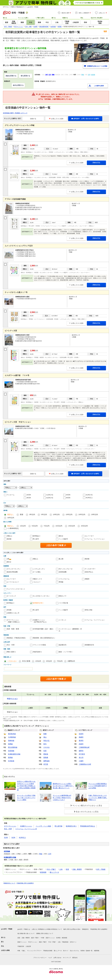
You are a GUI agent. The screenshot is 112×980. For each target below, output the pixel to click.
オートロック (11, 596)
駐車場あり (37, 536)
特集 (19, 951)
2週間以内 (71, 661)
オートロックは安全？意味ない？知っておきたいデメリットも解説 (26, 798)
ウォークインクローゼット (16, 589)
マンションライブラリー (34, 951)
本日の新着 (26, 661)
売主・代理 (11, 645)
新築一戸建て (43, 942)
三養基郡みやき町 (85, 764)
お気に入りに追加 (56, 119)
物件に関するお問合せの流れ (72, 929)
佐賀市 (81, 734)
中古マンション (33, 942)
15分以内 (72, 526)
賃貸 (67, 869)
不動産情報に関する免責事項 (25, 883)
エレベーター (89, 536)
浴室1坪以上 (89, 572)
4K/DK (68, 498)
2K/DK (68, 495)
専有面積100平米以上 (88, 826)
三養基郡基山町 (84, 747)
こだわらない (12, 661)
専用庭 (61, 582)
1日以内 (38, 661)
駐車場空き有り (38, 603)
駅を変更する (25, 76)
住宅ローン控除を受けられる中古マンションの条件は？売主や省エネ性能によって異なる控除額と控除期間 (26, 786)
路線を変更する (11, 76)
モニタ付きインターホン (41, 596)
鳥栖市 (81, 737)
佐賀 (45, 751)
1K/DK (29, 495)
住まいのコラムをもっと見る (87, 812)
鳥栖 (45, 734)
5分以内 (35, 526)
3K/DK (29, 498)
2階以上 (10, 536)
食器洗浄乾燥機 (12, 572)
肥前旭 (46, 754)
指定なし (11, 514)
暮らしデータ (54, 872)
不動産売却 (21, 946)
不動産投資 (65, 942)
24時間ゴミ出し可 (13, 613)
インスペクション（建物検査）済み (70, 630)
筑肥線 (10, 744)
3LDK (13, 837)
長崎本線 (11, 741)
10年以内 (56, 514)
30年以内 (11, 518)
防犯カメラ (63, 596)
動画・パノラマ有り (66, 652)
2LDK (6, 837)
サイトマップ (67, 958)
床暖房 (87, 579)
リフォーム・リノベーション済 (26, 829)
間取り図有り (11, 652)
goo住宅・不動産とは (24, 929)
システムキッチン (39, 569)
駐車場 (58, 938)
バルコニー (37, 582)
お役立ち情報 (5, 950)
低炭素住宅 (63, 645)
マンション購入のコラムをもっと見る (87, 806)
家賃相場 (43, 872)
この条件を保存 (99, 86)
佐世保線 (11, 751)
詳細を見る (96, 163)
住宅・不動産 (101, 869)
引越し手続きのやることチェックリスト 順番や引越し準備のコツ (98, 798)
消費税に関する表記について (45, 934)
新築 (22, 514)
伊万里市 (82, 754)
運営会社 (75, 958)
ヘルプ (50, 958)
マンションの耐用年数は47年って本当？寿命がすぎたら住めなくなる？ (62, 798)
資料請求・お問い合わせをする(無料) (85, 119)
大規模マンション (26, 826)
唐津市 (81, 741)
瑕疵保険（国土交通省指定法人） (44, 638)
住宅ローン (73, 942)
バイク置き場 (63, 603)
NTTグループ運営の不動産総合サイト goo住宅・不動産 (21, 7)
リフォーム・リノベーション (95, 539)
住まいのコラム (74, 951)
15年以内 (69, 514)
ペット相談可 (63, 539)
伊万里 (46, 764)
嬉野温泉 (46, 761)
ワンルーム (11, 495)
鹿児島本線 (12, 734)
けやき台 (46, 747)
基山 (45, 737)
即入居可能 (59, 826)
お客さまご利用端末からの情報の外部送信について (47, 929)
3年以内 (32, 514)
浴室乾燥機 (63, 572)
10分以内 (59, 526)
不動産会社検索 (48, 951)
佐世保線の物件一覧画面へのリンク (15, 113)
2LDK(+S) (89, 495)
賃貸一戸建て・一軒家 (38, 938)
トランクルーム (64, 579)
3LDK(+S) (50, 498)
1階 (8, 559)
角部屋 (9, 539)
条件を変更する (18, 85)
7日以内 (60, 661)
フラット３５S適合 (39, 645)
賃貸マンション (50, 938)
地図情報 (97, 951)
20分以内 (84, 526)
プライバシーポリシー (40, 958)
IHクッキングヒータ (66, 569)
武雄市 (81, 744)
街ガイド (66, 951)
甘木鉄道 (11, 761)
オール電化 (37, 572)
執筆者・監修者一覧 (87, 951)
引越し (24, 951)
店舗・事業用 (77, 869)
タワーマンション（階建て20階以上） (14, 621)
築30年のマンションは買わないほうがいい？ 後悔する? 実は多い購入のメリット (63, 786)
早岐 (41, 854)
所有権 (9, 610)
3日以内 (49, 661)
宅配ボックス (37, 579)
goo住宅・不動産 (7, 929)
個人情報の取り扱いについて (26, 934)
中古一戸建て (51, 869)
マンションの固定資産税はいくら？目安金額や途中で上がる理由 (98, 786)
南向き (61, 536)
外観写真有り (37, 652)
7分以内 (47, 526)
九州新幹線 (12, 737)
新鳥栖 (46, 757)
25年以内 (95, 514)
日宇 (50, 854)
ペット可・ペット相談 (43, 826)
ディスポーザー (90, 569)
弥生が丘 (46, 741)
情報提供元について (9, 883)
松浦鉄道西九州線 (14, 754)
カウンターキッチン (14, 569)
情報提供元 (85, 929)
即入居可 (36, 539)
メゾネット (63, 620)
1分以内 (23, 526)
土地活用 (28, 946)
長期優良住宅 (89, 645)
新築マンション (22, 942)
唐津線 (10, 757)
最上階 (61, 559)
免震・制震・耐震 (13, 629)
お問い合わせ (57, 958)
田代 (45, 744)
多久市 (81, 757)
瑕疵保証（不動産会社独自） (17, 638)
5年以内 (44, 514)
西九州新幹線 (13, 747)
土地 (61, 869)
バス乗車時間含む (13, 528)
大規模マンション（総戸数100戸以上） (40, 621)
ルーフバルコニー (13, 582)
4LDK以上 (89, 498)
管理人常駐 (89, 610)
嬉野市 (81, 751)
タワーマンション (10, 826)
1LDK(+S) (50, 495)
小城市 (81, 761)
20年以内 (82, 514)
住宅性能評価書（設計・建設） (44, 629)
